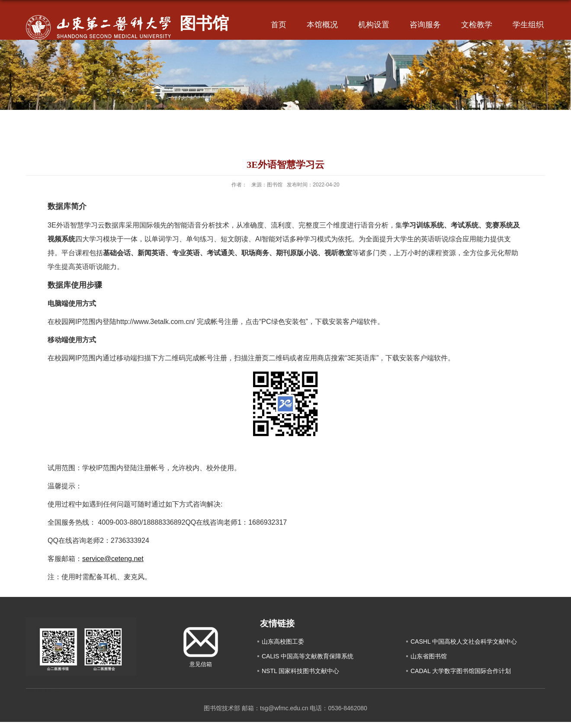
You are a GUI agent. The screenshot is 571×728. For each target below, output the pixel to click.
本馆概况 (322, 25)
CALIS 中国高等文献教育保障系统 (308, 656)
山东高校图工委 (283, 641)
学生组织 (528, 25)
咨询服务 (425, 25)
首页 (279, 25)
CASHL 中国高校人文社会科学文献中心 (464, 641)
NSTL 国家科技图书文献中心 (300, 671)
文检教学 (477, 25)
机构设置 (374, 25)
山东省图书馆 (429, 656)
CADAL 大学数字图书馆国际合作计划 (461, 671)
